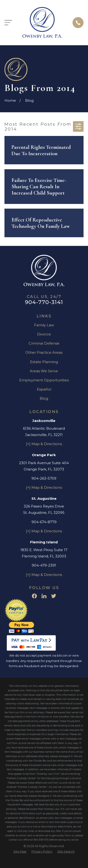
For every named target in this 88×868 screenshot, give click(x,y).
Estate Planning (44, 362)
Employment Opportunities (44, 380)
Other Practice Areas (44, 352)
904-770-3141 (44, 302)
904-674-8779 (44, 522)
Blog (44, 398)
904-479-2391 (44, 565)
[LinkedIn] (44, 596)
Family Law (44, 325)
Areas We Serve (44, 371)
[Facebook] (34, 596)
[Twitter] (54, 596)
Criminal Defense (44, 343)
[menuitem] (20, 852)
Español (44, 389)
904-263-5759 (44, 478)
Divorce (44, 334)
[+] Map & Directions (44, 444)
